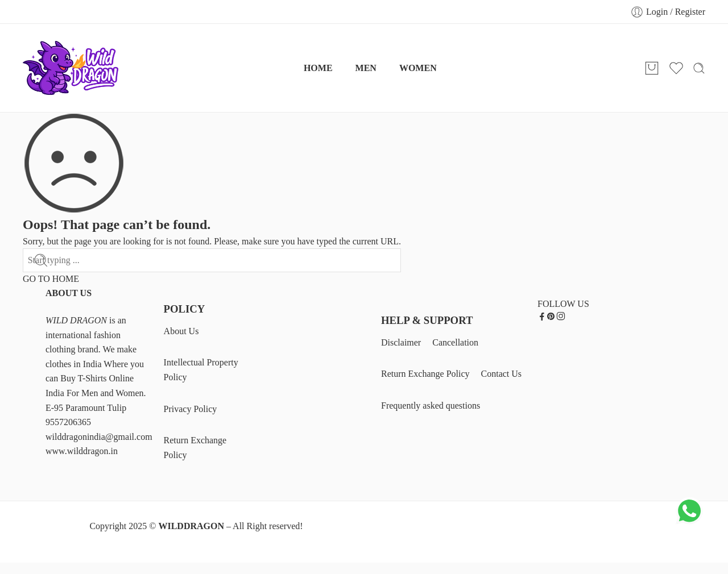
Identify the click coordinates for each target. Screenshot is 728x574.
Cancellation (455, 342)
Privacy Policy (191, 409)
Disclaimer (401, 342)
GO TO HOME (51, 279)
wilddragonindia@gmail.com (99, 437)
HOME (318, 68)
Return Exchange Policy (195, 448)
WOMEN (418, 68)
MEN (366, 68)
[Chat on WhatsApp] (689, 522)
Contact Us (502, 374)
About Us (181, 331)
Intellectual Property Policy (201, 370)
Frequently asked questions (431, 405)
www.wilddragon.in (82, 451)
